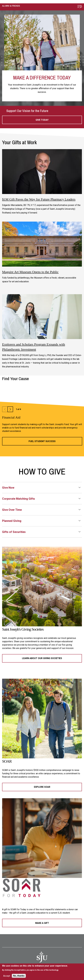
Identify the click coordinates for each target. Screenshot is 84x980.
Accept (7, 976)
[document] (35, 968)
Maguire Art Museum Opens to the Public (30, 272)
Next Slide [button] (10, 409)
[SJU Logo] (42, 957)
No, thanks (19, 976)
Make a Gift (42, 923)
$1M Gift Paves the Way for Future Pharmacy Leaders (39, 199)
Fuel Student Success (42, 441)
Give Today (42, 120)
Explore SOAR (42, 787)
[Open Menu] (80, 7)
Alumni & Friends (11, 6)
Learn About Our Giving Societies (42, 658)
